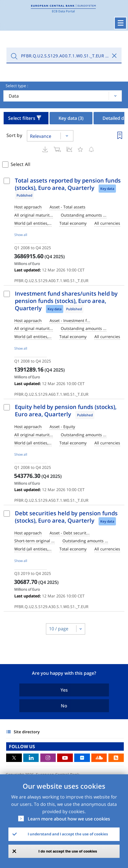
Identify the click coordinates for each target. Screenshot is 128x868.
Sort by (14, 135)
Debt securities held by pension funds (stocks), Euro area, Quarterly (66, 517)
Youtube (65, 758)
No (64, 706)
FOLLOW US (22, 746)
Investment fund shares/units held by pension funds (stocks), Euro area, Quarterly (66, 301)
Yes (64, 690)
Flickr (82, 758)
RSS (116, 758)
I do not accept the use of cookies (68, 851)
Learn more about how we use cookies (69, 819)
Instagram (48, 758)
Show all (21, 235)
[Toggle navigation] (120, 23)
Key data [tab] (71, 118)
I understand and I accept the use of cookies (68, 834)
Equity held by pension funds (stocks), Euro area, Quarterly (66, 411)
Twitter (14, 758)
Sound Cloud (99, 758)
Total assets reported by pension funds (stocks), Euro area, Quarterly (68, 184)
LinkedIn (31, 758)
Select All (20, 164)
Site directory (27, 732)
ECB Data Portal (63, 11)
